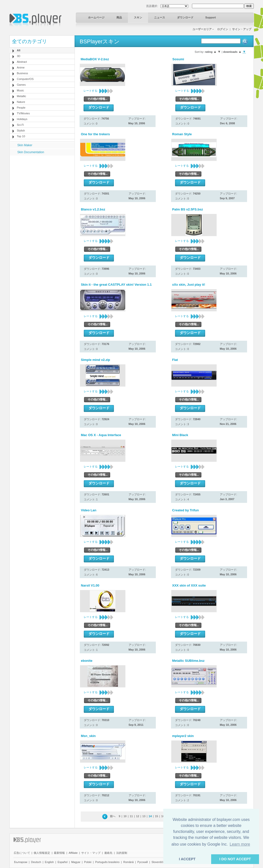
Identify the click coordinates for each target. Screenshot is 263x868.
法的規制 (122, 853)
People (21, 108)
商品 (119, 17)
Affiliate (73, 853)
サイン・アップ (242, 29)
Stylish (21, 131)
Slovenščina (159, 862)
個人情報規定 (42, 853)
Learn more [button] (240, 844)
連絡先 (108, 853)
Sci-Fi (20, 125)
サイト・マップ (91, 853)
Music (21, 90)
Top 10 (21, 136)
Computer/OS (25, 79)
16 (163, 816)
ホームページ (96, 17)
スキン (138, 17)
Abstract (22, 62)
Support (211, 17)
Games (21, 85)
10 (125, 816)
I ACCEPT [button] (187, 859)
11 (131, 816)
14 (150, 816)
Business (23, 73)
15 (157, 816)
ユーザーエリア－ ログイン (210, 29)
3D (19, 56)
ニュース (160, 17)
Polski (88, 862)
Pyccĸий (143, 862)
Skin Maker (25, 145)
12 (138, 816)
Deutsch (36, 862)
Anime (21, 67)
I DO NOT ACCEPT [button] (235, 859)
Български (21, 862)
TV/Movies (23, 113)
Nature (21, 102)
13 (144, 816)
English (49, 862)
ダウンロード (185, 17)
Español (63, 862)
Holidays (22, 119)
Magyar (76, 862)
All (19, 50)
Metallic (22, 96)
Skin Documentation (31, 152)
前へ (113, 816)
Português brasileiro (107, 862)
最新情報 (59, 853)
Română (128, 862)
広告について (22, 853)
